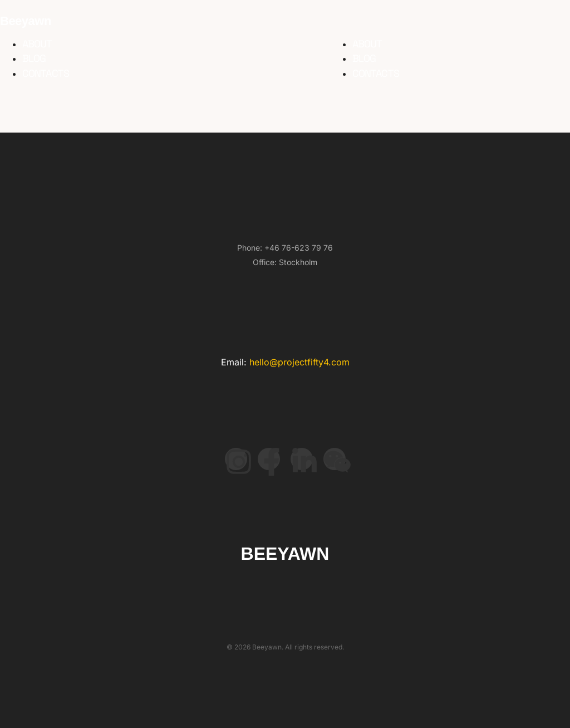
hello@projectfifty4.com (299, 362)
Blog (34, 58)
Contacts (46, 73)
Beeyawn (26, 21)
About (37, 44)
